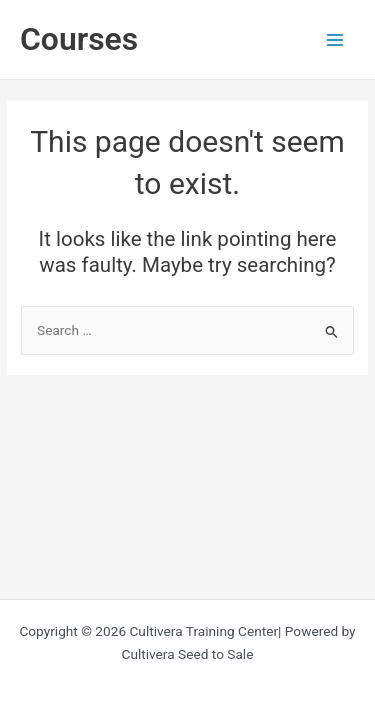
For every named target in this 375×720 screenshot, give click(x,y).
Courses (79, 39)
